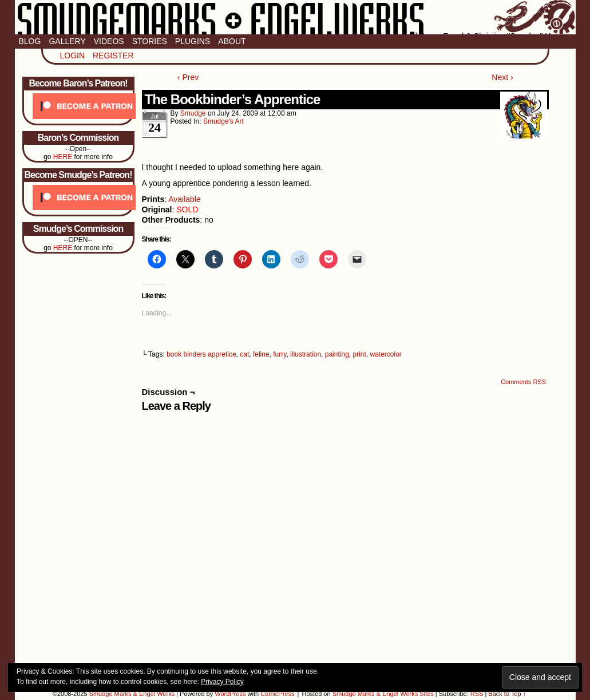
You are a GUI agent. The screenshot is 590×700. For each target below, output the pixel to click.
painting (337, 354)
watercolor (386, 354)
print (359, 354)
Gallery (67, 41)
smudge (193, 113)
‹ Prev (188, 77)
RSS (477, 694)
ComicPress (277, 694)
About (232, 41)
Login (73, 56)
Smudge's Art (223, 121)
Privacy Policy (222, 682)
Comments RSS (523, 382)
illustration (306, 354)
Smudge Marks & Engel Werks (295, 17)
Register (113, 56)
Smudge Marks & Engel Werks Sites (383, 694)
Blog (30, 41)
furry (280, 354)
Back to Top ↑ (507, 694)
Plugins (193, 41)
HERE (63, 157)
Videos (109, 41)
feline (261, 354)
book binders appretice (201, 354)
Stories (150, 41)
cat (244, 354)
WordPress (230, 694)
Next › (502, 77)
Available (185, 199)
